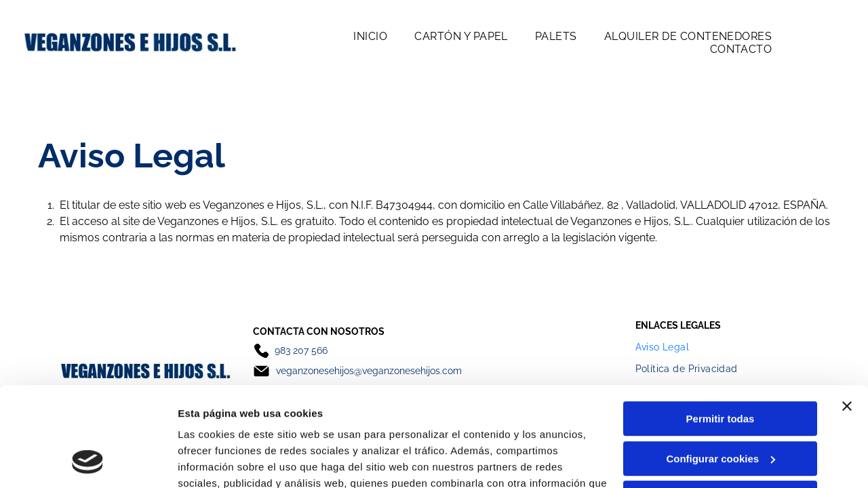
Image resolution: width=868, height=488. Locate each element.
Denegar (720, 406)
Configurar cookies (721, 367)
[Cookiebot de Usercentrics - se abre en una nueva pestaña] (88, 462)
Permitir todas (721, 327)
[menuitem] (370, 36)
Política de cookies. (277, 424)
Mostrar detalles (217, 461)
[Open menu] (819, 43)
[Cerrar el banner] (847, 314)
